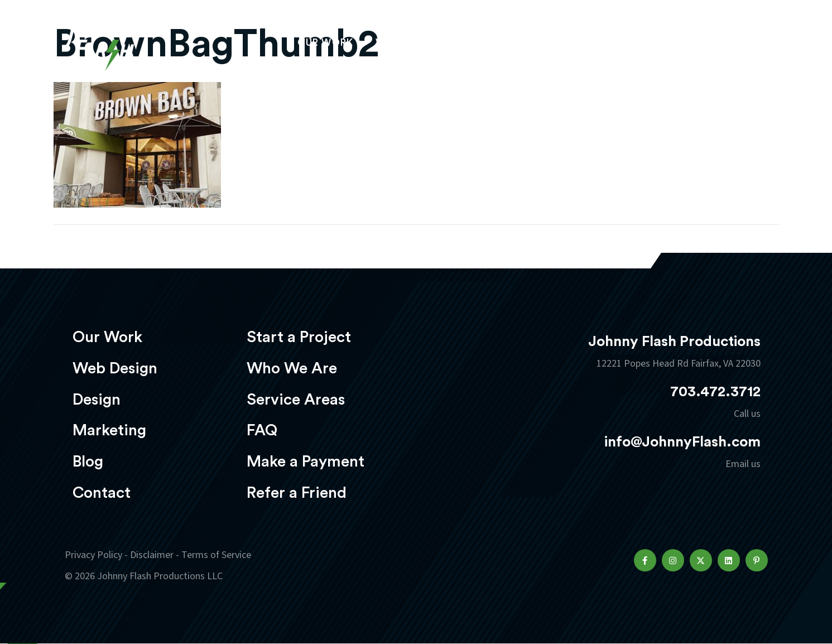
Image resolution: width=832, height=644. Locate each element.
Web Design (407, 43)
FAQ (262, 430)
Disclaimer (152, 555)
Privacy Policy (93, 555)
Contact (102, 493)
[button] (645, 560)
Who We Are (292, 368)
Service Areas (296, 400)
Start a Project (299, 337)
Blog (88, 462)
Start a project (703, 44)
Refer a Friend (297, 493)
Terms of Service (216, 555)
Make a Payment (306, 462)
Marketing (552, 43)
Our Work (326, 43)
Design (480, 43)
